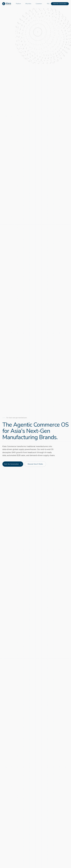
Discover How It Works (35, 464)
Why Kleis (28, 4)
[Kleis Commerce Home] (7, 4)
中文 (48, 4)
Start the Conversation (60, 4)
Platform (18, 4)
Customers (39, 4)
